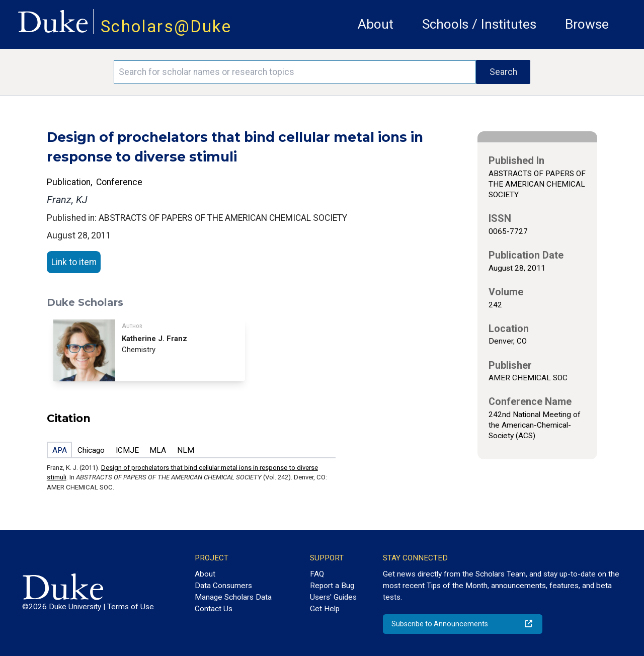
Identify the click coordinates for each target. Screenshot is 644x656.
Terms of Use (131, 607)
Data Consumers (223, 586)
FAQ (317, 574)
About (376, 24)
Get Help (325, 609)
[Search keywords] (295, 72)
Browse (587, 24)
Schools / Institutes (479, 24)
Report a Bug (332, 586)
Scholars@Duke (166, 26)
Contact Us (214, 609)
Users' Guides (333, 597)
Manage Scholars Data (233, 597)
